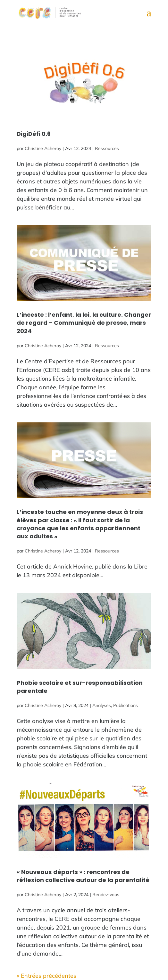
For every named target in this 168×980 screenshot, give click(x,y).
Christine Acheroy (43, 148)
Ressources (107, 148)
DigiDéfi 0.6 (34, 134)
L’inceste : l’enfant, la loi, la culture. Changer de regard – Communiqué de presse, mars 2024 (84, 323)
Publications (126, 705)
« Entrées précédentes (46, 976)
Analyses (102, 705)
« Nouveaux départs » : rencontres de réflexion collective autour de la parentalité (83, 876)
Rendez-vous (106, 895)
